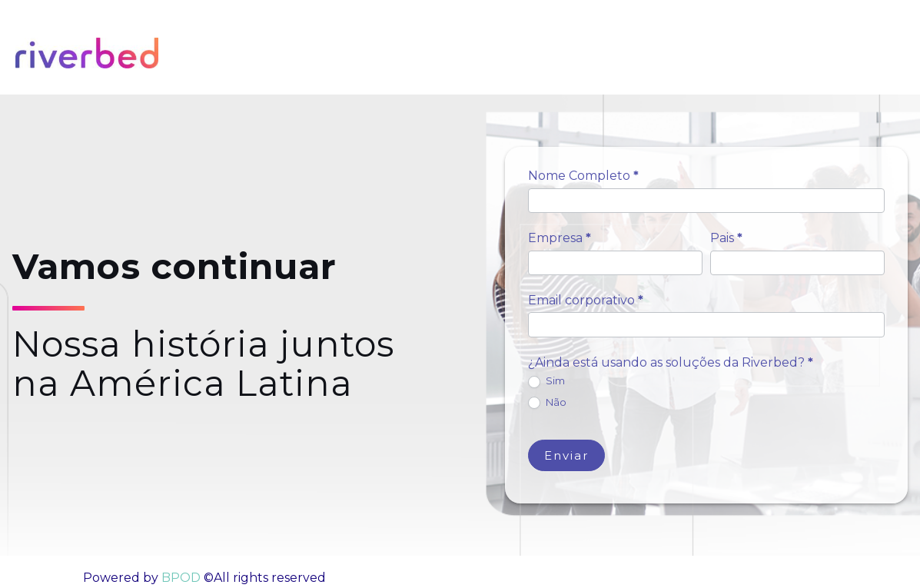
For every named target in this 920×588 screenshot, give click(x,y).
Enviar (566, 455)
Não (547, 403)
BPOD (179, 578)
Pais (726, 238)
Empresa (560, 238)
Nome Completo (583, 176)
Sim (546, 381)
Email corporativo (586, 300)
